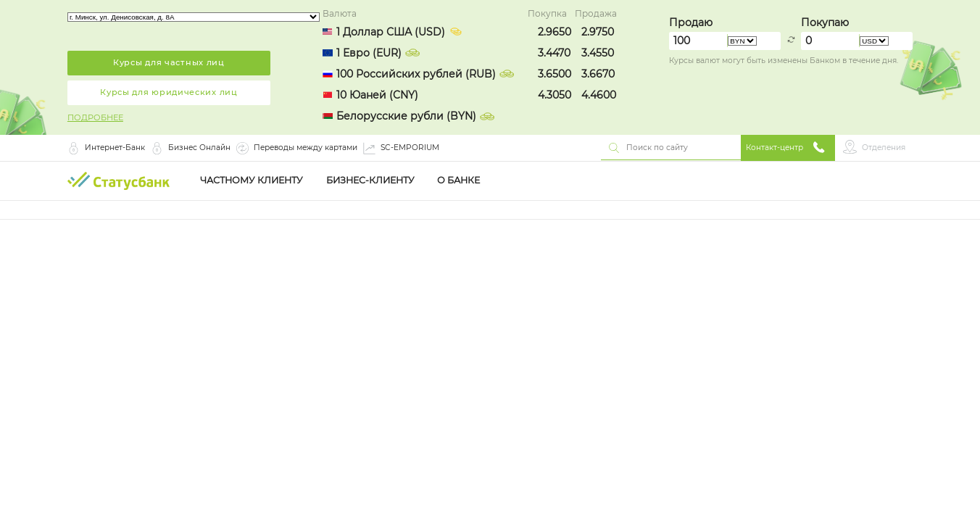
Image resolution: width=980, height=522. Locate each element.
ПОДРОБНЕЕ (95, 118)
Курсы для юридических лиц (169, 92)
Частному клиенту (252, 181)
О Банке (458, 181)
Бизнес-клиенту (370, 181)
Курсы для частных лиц (169, 62)
